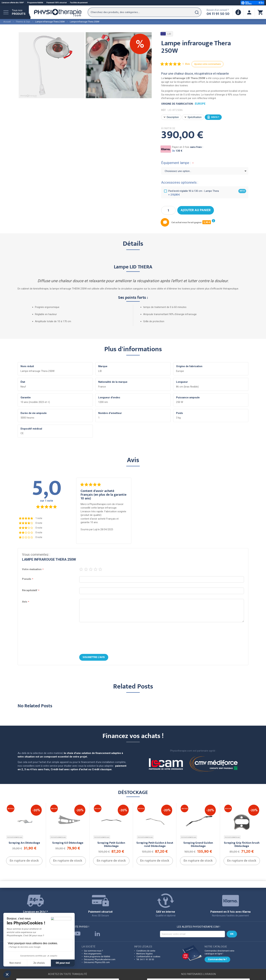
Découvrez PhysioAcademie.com (100, 959)
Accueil (7, 22)
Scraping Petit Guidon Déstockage (111, 845)
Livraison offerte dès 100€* (13, 3)
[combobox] (145, 12)
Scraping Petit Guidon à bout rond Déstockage (155, 845)
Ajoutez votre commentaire (207, 64)
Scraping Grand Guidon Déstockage (198, 845)
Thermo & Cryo (23, 22)
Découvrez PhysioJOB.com (97, 962)
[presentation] (133, 638)
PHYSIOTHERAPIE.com (15, 837)
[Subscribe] (232, 934)
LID (166, 34)
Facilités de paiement (79, 3)
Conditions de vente (146, 951)
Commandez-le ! (217, 960)
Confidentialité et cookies (148, 957)
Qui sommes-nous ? (93, 951)
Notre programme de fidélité (97, 957)
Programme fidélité (35, 3)
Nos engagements (93, 954)
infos (242, 191)
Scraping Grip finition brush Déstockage (242, 845)
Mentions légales (145, 954)
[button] (7, 974)
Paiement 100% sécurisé (57, 3)
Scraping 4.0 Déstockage (68, 843)
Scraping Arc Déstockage (24, 843)
